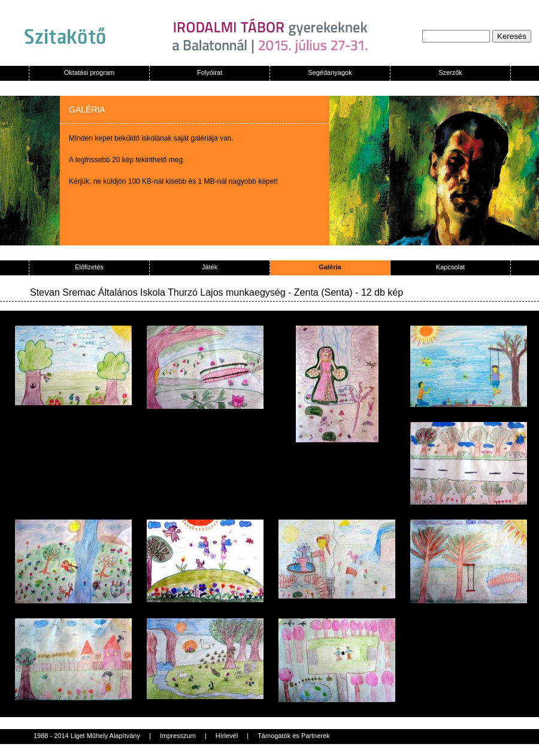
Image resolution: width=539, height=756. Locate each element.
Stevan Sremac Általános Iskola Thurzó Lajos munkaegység (158, 292)
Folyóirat (210, 72)
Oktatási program (89, 72)
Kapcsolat (450, 267)
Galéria (330, 267)
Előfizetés (89, 267)
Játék (210, 267)
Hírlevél (227, 736)
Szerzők (450, 72)
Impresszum (178, 736)
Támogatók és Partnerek (293, 736)
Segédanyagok (330, 72)
